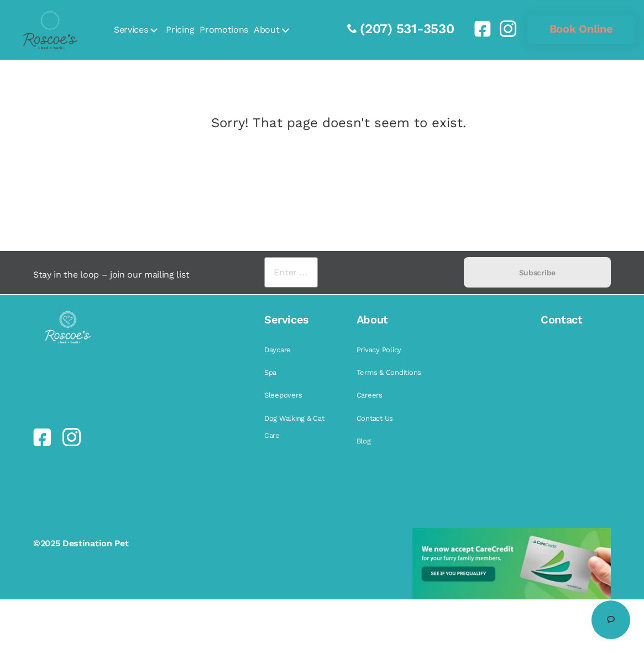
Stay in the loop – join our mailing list (111, 275)
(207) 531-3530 (407, 29)
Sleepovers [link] (283, 395)
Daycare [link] (278, 350)
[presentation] (391, 272)
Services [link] (131, 30)
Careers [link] (370, 395)
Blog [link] (364, 441)
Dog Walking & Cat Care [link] (294, 427)
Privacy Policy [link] (379, 350)
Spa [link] (270, 372)
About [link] (266, 30)
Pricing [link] (180, 30)
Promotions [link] (224, 30)
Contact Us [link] (375, 418)
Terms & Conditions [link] (389, 372)
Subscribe (537, 273)
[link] (478, 29)
